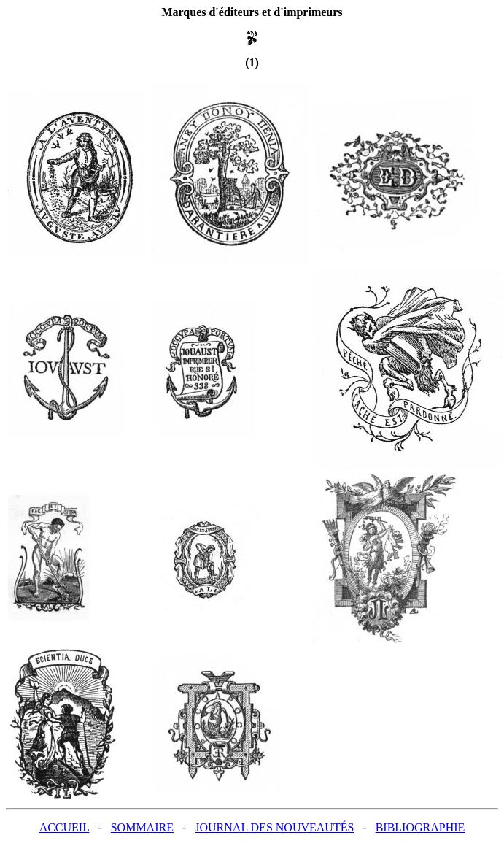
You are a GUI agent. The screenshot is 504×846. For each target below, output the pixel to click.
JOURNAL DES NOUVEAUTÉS (274, 827)
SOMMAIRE (142, 827)
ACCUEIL (65, 827)
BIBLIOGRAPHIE (420, 827)
